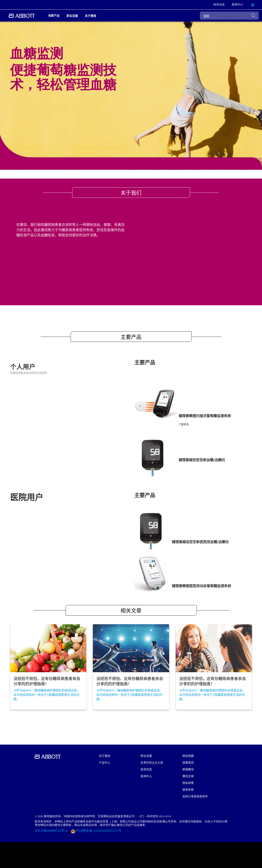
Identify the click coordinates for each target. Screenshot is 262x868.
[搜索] (229, 16)
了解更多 (184, 424)
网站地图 (188, 756)
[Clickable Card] (48, 667)
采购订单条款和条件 (195, 796)
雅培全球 (188, 776)
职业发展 (146, 756)
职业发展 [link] (72, 16)
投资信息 (146, 769)
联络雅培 (188, 769)
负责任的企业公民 (152, 762)
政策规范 (188, 762)
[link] (219, 5)
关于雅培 (105, 756)
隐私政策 (188, 783)
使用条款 (188, 789)
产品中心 (105, 762)
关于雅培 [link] (90, 16)
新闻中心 (146, 776)
